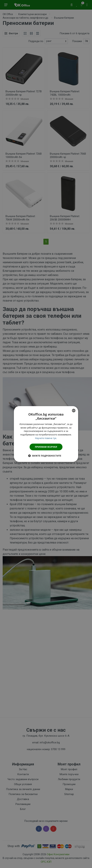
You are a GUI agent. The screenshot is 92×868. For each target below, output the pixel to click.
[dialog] (46, 434)
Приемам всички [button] (46, 447)
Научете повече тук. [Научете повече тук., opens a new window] (46, 438)
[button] (46, 456)
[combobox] (74, 411)
